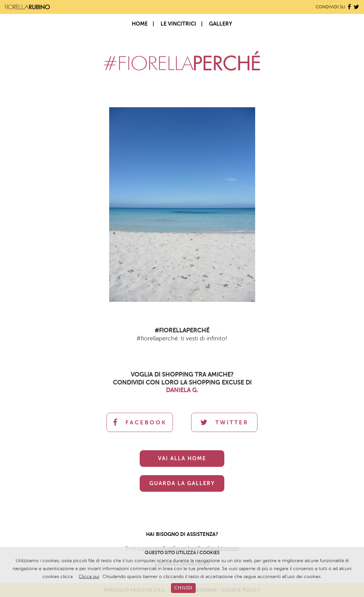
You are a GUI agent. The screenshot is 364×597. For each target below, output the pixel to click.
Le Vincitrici (178, 24)
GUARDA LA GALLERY (182, 483)
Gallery (221, 24)
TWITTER (224, 423)
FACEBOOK (140, 423)
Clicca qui (89, 577)
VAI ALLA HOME (182, 459)
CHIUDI (183, 588)
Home (140, 24)
